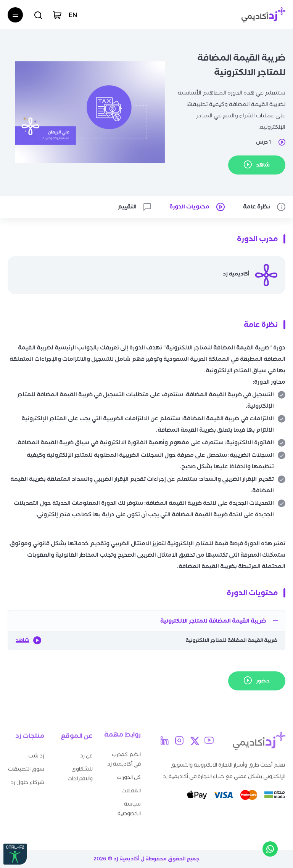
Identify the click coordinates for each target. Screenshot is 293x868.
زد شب (36, 753)
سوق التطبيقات (26, 766)
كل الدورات (129, 774)
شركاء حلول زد (27, 780)
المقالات (131, 787)
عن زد (86, 753)
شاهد (28, 640)
